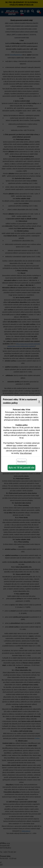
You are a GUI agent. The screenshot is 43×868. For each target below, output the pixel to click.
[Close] (39, 401)
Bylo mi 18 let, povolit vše (21, 468)
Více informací (26, 453)
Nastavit (22, 462)
